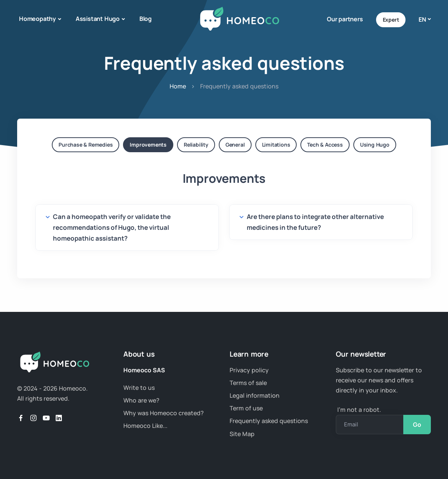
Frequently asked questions (269, 421)
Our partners (345, 19)
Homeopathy (37, 19)
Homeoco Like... (145, 426)
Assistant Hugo (98, 19)
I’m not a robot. (358, 410)
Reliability (196, 145)
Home (178, 86)
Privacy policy (249, 370)
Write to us (139, 388)
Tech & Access (325, 145)
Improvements (148, 145)
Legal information (255, 395)
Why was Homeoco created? (164, 413)
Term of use (246, 408)
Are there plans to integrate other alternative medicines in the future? (315, 222)
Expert (391, 20)
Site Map (242, 434)
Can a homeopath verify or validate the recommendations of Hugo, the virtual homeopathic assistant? (112, 227)
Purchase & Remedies (86, 145)
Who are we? (141, 400)
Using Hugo (375, 145)
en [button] (422, 19)
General (235, 145)
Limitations (276, 145)
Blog (146, 19)
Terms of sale (248, 383)
